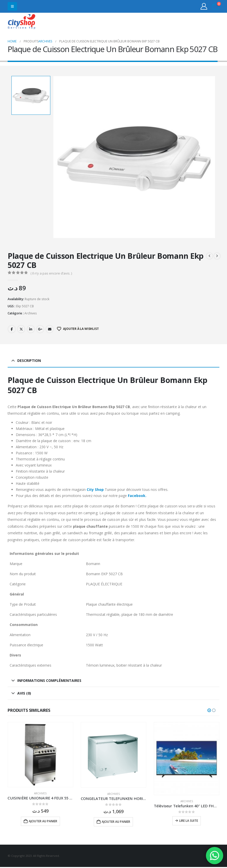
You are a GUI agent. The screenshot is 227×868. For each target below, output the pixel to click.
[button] (12, 6)
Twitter (21, 329)
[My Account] (204, 6)
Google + (40, 329)
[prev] (209, 256)
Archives (31, 313)
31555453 (200, 22)
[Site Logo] (22, 22)
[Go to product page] (40, 755)
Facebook (12, 329)
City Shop (95, 489)
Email (50, 329)
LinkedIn (31, 329)
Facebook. (137, 496)
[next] (217, 256)
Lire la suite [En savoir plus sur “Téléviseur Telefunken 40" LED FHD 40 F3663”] (189, 821)
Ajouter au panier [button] (43, 821)
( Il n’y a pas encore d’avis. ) (51, 273)
